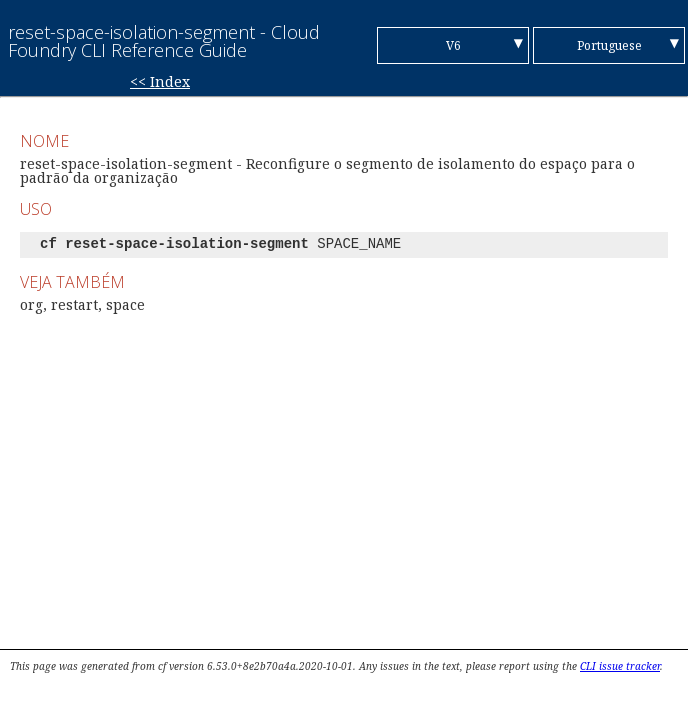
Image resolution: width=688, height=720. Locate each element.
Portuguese (609, 45)
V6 (453, 45)
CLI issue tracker (620, 666)
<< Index (160, 81)
